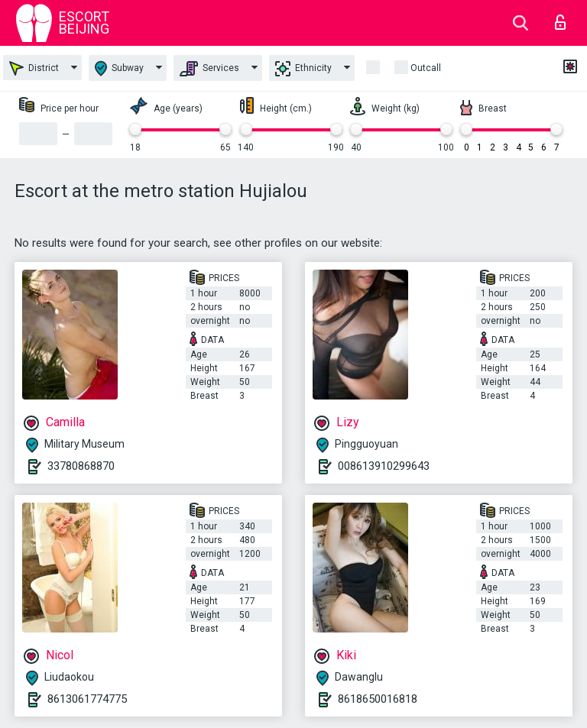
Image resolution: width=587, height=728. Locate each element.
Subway (119, 68)
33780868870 (81, 466)
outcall (426, 68)
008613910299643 (384, 466)
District (34, 68)
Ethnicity (303, 69)
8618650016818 (378, 699)
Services (209, 69)
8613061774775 (87, 699)
